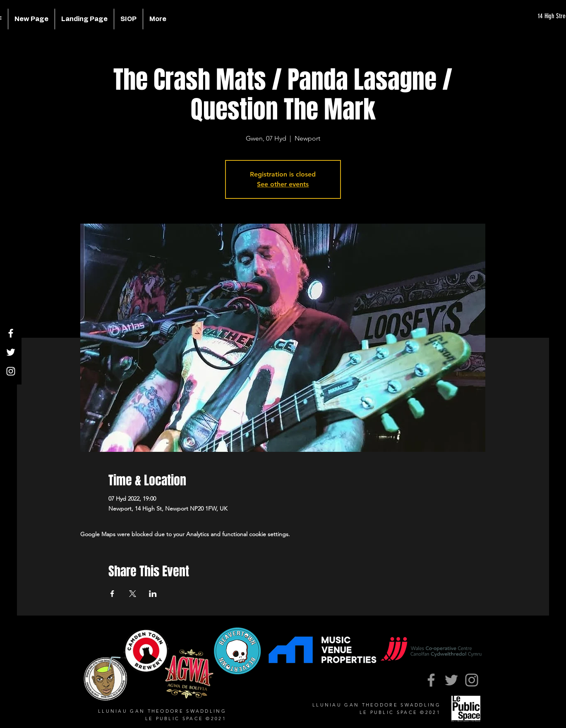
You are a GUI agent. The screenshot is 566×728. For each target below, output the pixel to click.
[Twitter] (11, 352)
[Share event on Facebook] (112, 594)
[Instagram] (11, 371)
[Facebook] (11, 333)
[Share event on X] (133, 594)
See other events (283, 184)
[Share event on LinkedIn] (153, 594)
